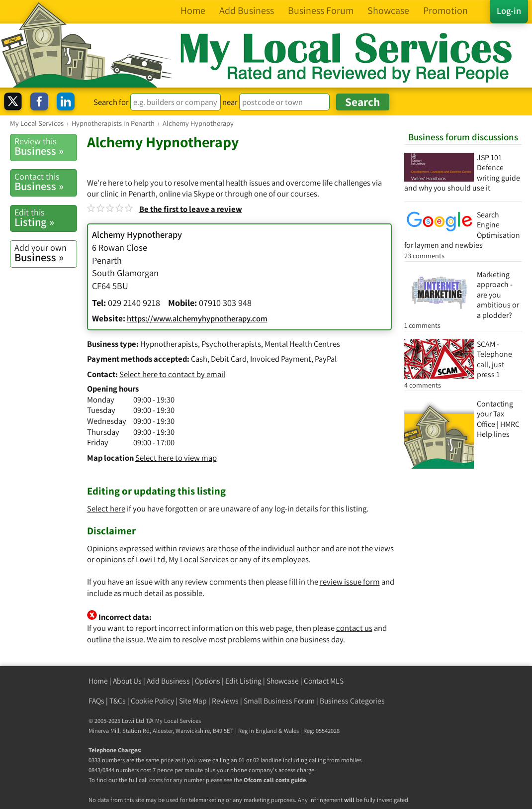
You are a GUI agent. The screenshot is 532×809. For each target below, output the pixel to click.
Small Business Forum (279, 701)
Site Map (193, 701)
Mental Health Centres (302, 344)
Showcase (283, 681)
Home (98, 681)
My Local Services (178, 721)
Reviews (225, 701)
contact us (354, 628)
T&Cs (118, 701)
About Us (127, 681)
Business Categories (352, 701)
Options (208, 681)
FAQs (96, 701)
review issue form (350, 582)
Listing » (45, 218)
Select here (106, 508)
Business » (45, 147)
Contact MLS (324, 681)
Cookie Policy (152, 701)
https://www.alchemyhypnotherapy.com (197, 318)
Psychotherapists (231, 344)
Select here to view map (176, 458)
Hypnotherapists (169, 344)
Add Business (168, 681)
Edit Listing (243, 681)
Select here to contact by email (172, 374)
